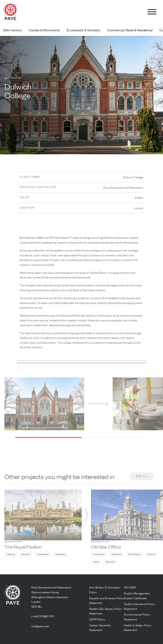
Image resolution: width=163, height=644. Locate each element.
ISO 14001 (130, 587)
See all (142, 482)
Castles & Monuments (44, 30)
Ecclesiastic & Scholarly (83, 30)
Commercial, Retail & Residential (130, 30)
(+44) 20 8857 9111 (43, 616)
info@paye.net (40, 626)
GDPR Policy (97, 619)
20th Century (12, 30)
